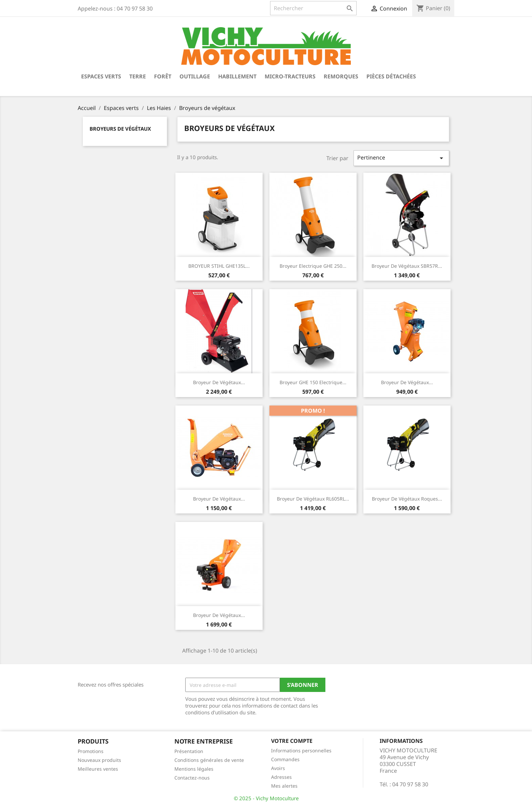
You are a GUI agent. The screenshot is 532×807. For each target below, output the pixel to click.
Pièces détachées (391, 76)
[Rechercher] (313, 8)
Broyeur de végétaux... (219, 382)
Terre (138, 76)
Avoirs (278, 768)
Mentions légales (194, 769)
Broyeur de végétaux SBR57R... (407, 266)
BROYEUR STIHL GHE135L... (219, 266)
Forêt (163, 76)
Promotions (91, 751)
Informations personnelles (301, 750)
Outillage (195, 76)
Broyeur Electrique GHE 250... (313, 266)
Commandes (285, 759)
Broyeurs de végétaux (120, 129)
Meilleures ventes (98, 769)
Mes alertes (284, 786)
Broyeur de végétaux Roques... (407, 499)
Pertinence (401, 158)
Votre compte (292, 741)
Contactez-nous (192, 778)
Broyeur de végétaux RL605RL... (313, 499)
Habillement (237, 76)
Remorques (341, 76)
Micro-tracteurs (290, 76)
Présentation (189, 751)
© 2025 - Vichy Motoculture (266, 798)
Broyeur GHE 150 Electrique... (313, 382)
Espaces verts (101, 76)
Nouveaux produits (99, 760)
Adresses (281, 777)
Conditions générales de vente (209, 760)
